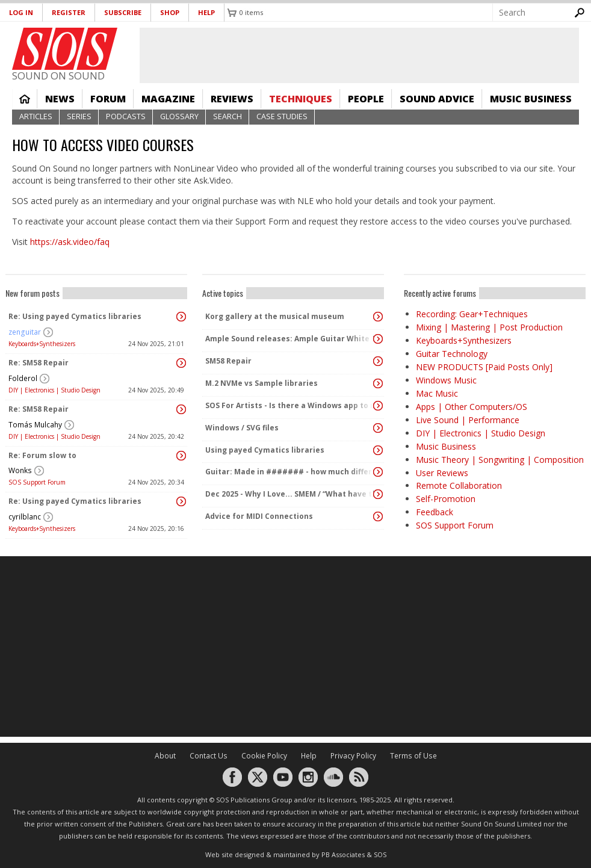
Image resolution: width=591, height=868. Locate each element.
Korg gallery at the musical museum (275, 316)
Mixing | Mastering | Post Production (489, 327)
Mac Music (437, 393)
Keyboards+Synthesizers (42, 344)
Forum (108, 99)
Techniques (301, 99)
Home (25, 99)
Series (79, 116)
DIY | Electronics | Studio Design (54, 390)
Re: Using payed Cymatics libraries (75, 316)
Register (69, 12)
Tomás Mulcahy (35, 425)
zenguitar (25, 332)
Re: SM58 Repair (39, 363)
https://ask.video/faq (70, 242)
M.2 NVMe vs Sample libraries (261, 383)
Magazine (168, 99)
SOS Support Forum (37, 482)
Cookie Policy (264, 756)
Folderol (23, 378)
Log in (21, 12)
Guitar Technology (452, 354)
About (165, 756)
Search (227, 116)
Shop (170, 12)
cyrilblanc (25, 517)
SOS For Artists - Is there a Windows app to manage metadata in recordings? (290, 405)
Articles (36, 116)
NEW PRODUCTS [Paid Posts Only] (484, 367)
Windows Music (446, 380)
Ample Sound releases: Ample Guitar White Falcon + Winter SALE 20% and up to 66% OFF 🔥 (290, 339)
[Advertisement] (295, 646)
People (366, 99)
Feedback (435, 512)
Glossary (179, 116)
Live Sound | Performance (468, 420)
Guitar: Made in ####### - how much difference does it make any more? (290, 472)
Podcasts (126, 116)
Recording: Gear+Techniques (472, 314)
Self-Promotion (446, 499)
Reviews (232, 99)
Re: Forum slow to (42, 455)
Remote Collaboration (459, 485)
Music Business (531, 99)
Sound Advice (437, 99)
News (60, 99)
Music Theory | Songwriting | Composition (500, 460)
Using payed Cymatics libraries (265, 450)
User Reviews (442, 473)
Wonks (20, 470)
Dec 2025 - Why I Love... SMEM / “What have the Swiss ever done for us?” (290, 494)
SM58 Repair (228, 361)
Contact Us (209, 756)
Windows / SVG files (242, 428)
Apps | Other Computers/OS (472, 407)
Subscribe (123, 12)
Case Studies (282, 116)
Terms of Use (413, 756)
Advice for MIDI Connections (259, 516)
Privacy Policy (353, 756)
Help (206, 12)
